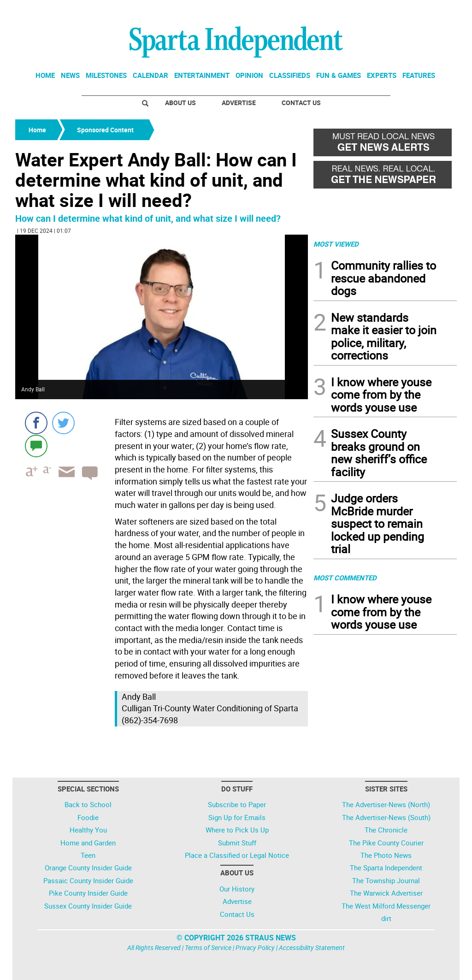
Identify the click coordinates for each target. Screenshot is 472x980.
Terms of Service (208, 948)
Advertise (239, 103)
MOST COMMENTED (345, 578)
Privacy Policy (255, 948)
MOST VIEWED (336, 244)
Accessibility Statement (312, 948)
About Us (180, 103)
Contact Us (301, 103)
